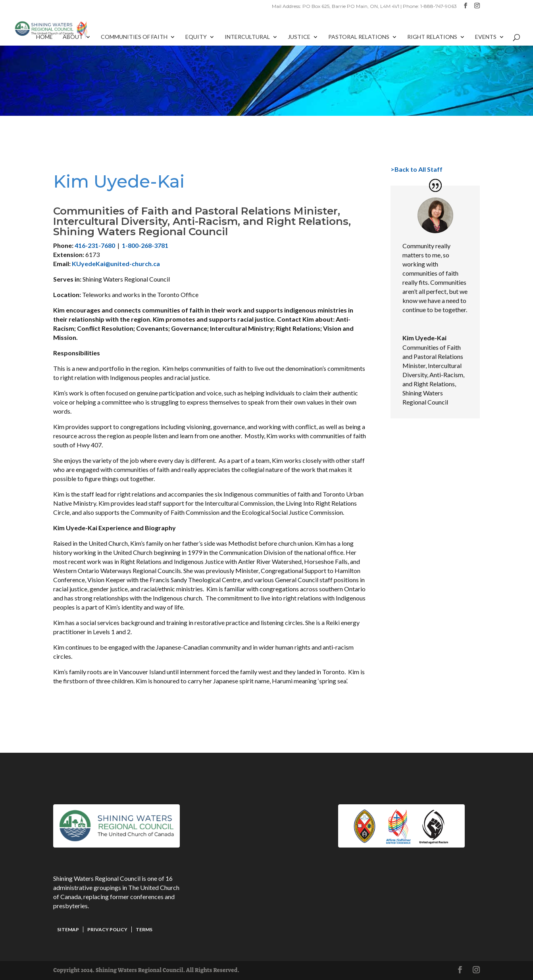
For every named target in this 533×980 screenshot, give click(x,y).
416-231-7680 (95, 245)
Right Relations (432, 37)
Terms (144, 929)
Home (44, 37)
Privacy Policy (107, 929)
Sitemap (68, 929)
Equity (196, 37)
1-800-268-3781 (145, 245)
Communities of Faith (134, 37)
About (73, 37)
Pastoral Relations (359, 37)
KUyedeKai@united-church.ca (116, 264)
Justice (299, 37)
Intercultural (247, 37)
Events (486, 37)
